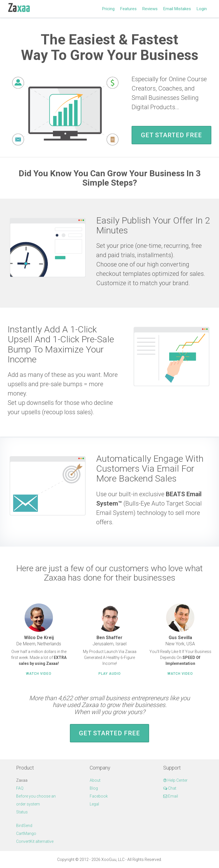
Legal (94, 804)
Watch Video (39, 674)
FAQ (20, 788)
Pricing (108, 9)
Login (202, 9)
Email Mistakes (177, 9)
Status (22, 812)
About (95, 780)
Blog (94, 788)
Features (128, 9)
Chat (170, 788)
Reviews (150, 9)
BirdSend (24, 826)
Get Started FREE (171, 135)
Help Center (175, 780)
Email (171, 796)
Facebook (99, 796)
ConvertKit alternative (35, 841)
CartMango (26, 833)
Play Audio (110, 674)
